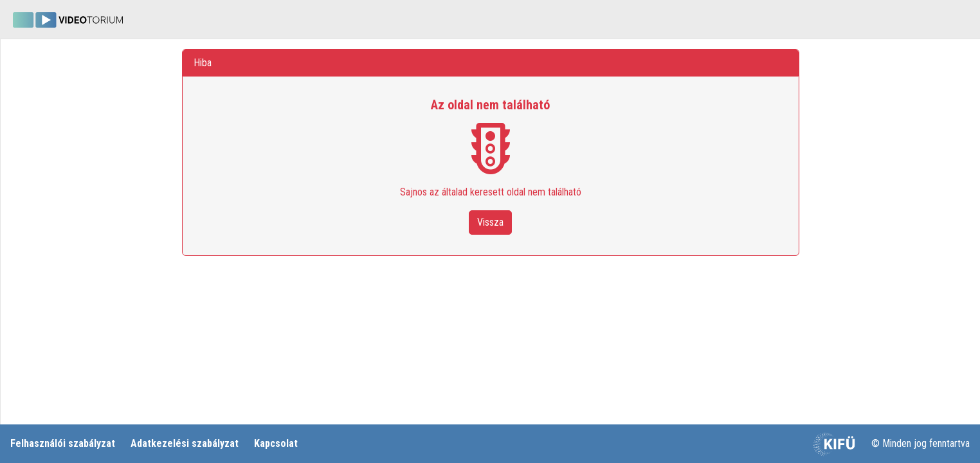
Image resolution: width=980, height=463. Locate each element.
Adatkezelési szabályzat (185, 443)
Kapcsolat (276, 443)
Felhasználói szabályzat (63, 443)
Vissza (490, 222)
